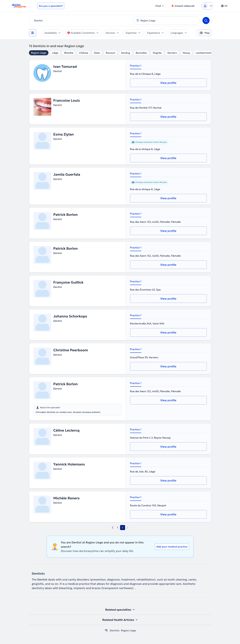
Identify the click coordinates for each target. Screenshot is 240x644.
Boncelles (141, 53)
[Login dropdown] (207, 6)
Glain (97, 53)
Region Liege (39, 53)
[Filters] (33, 33)
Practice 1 (136, 66)
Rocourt (110, 53)
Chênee (84, 53)
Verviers (172, 53)
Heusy (186, 53)
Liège (55, 53)
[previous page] (113, 528)
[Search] (206, 21)
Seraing (126, 53)
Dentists (115, 630)
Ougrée (157, 53)
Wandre (69, 53)
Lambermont (204, 53)
